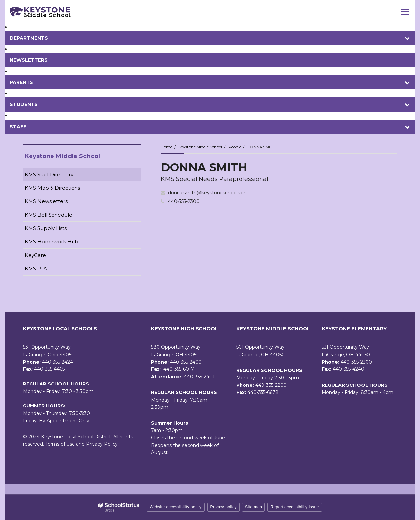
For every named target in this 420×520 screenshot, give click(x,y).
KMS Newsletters (56, 203)
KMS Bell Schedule (48, 215)
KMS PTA (36, 269)
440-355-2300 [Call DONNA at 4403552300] (184, 201)
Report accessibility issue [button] (295, 507)
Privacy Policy (102, 444)
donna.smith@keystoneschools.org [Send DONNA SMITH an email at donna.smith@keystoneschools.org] (208, 193)
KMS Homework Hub (52, 242)
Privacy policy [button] (223, 507)
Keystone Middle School (200, 147)
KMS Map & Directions (52, 188)
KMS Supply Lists (46, 228)
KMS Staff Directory (49, 174)
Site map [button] (253, 507)
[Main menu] (405, 11)
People (235, 147)
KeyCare (35, 255)
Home (167, 147)
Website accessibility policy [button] (176, 507)
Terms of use (60, 444)
